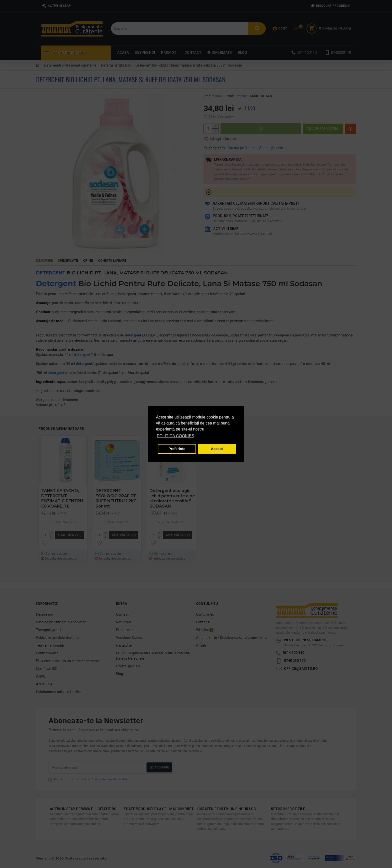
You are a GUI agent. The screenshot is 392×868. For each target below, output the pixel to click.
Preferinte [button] (177, 449)
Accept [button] (217, 449)
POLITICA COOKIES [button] (175, 436)
